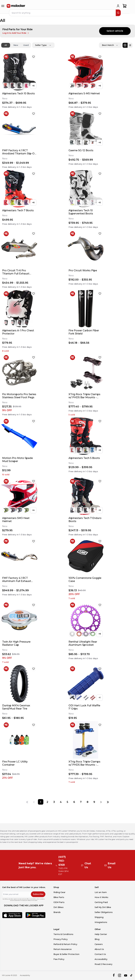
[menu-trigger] (3, 6)
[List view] (130, 45)
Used (26, 45)
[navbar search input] (63, 13)
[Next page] (101, 802)
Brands (57, 912)
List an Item (101, 892)
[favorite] (34, 57)
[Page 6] (74, 802)
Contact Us (100, 954)
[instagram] (120, 975)
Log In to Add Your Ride (16, 33)
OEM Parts (59, 902)
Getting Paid (101, 902)
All (6, 45)
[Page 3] (54, 802)
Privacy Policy (61, 939)
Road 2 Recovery (103, 964)
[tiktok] (132, 975)
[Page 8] (88, 802)
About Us (99, 949)
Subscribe (38, 894)
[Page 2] (47, 802)
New (16, 45)
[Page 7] (81, 802)
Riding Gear (59, 892)
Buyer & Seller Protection (66, 954)
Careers (99, 944)
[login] (118, 6)
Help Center (101, 934)
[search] (118, 13)
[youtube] (126, 975)
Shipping (99, 917)
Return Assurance (63, 949)
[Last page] (108, 802)
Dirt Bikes (58, 907)
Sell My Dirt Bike (103, 907)
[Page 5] (67, 802)
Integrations (101, 922)
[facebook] (114, 975)
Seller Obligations (104, 912)
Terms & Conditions (63, 934)
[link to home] (16, 6)
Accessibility (101, 959)
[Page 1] (41, 802)
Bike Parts (59, 897)
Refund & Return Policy (65, 944)
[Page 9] (94, 802)
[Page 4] (61, 802)
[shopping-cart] (125, 6)
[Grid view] (125, 45)
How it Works (101, 897)
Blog (97, 939)
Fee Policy (59, 959)
